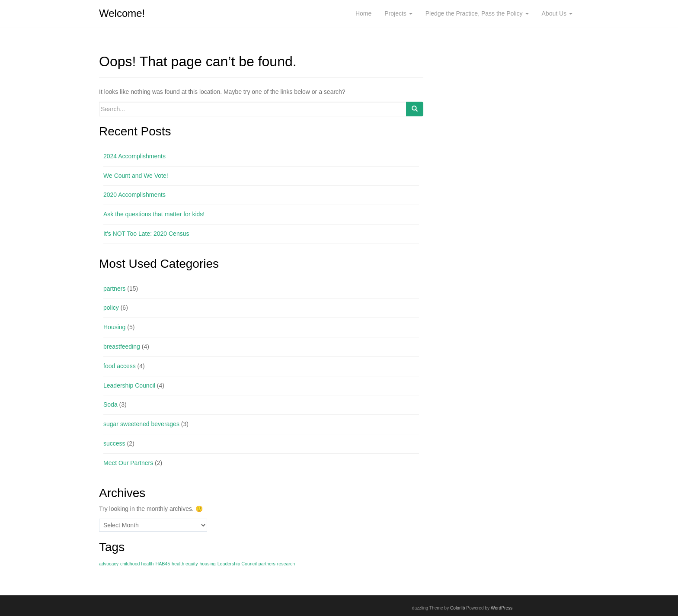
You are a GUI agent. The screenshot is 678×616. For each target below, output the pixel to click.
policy (111, 308)
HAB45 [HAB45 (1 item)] (163, 564)
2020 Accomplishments (134, 195)
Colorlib (458, 608)
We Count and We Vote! (136, 176)
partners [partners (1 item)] (267, 564)
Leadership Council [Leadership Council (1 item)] (237, 564)
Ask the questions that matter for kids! (154, 214)
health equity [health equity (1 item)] (185, 564)
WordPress (502, 608)
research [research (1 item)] (286, 564)
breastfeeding (122, 346)
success (114, 443)
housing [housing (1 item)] (207, 564)
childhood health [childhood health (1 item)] (137, 564)
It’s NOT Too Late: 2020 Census (146, 234)
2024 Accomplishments (134, 156)
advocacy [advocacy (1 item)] (109, 564)
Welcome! (122, 13)
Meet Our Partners (128, 463)
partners (114, 289)
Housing (114, 327)
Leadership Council (129, 385)
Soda (110, 404)
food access (120, 366)
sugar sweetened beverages (141, 424)
